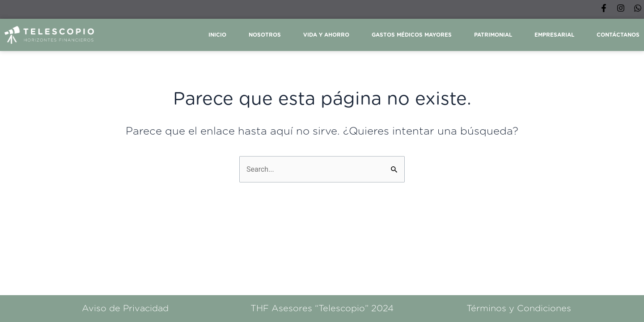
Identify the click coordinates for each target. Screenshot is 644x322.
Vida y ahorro (326, 35)
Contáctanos (618, 35)
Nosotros (265, 35)
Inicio (217, 35)
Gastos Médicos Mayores (412, 35)
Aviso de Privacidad (125, 309)
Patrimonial (493, 35)
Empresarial (554, 35)
